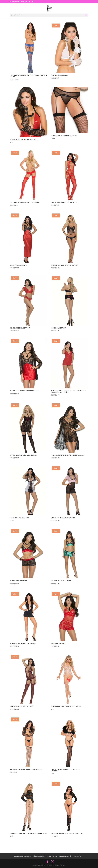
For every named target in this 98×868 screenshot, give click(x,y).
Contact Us (78, 856)
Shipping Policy (39, 856)
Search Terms (52, 856)
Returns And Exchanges (23, 856)
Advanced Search (65, 856)
